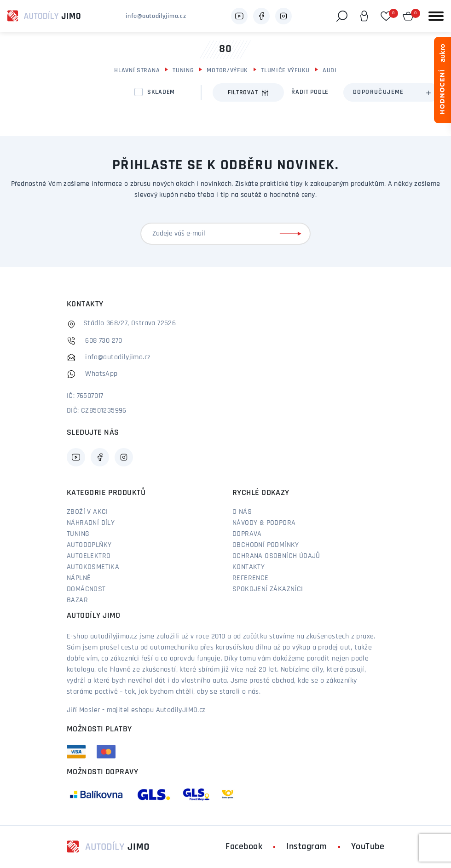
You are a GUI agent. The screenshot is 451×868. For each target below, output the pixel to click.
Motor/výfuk (227, 71)
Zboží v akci (87, 512)
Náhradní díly (91, 523)
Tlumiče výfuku (285, 71)
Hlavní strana (137, 71)
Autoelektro (89, 556)
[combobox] (392, 92)
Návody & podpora (264, 523)
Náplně (79, 578)
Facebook (244, 847)
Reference (251, 578)
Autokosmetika (93, 567)
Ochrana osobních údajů (276, 556)
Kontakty (249, 567)
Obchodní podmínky (266, 545)
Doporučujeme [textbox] (379, 92)
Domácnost (86, 589)
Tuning (183, 71)
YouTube (368, 847)
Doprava (247, 534)
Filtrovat (248, 93)
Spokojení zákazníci (268, 589)
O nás (242, 512)
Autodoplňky (89, 545)
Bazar (77, 600)
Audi (330, 71)
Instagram (307, 847)
